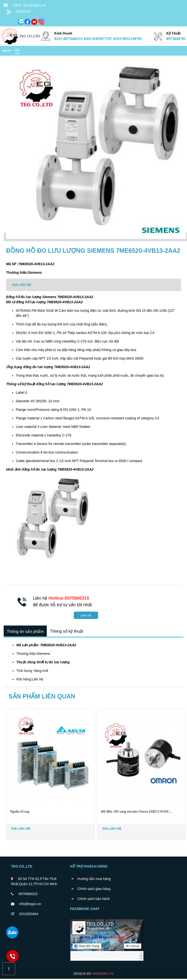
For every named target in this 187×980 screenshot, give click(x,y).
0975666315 (28, 895)
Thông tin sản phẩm (26, 632)
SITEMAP (23, 12)
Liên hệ (86, 615)
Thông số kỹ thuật (69, 632)
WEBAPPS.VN (103, 975)
